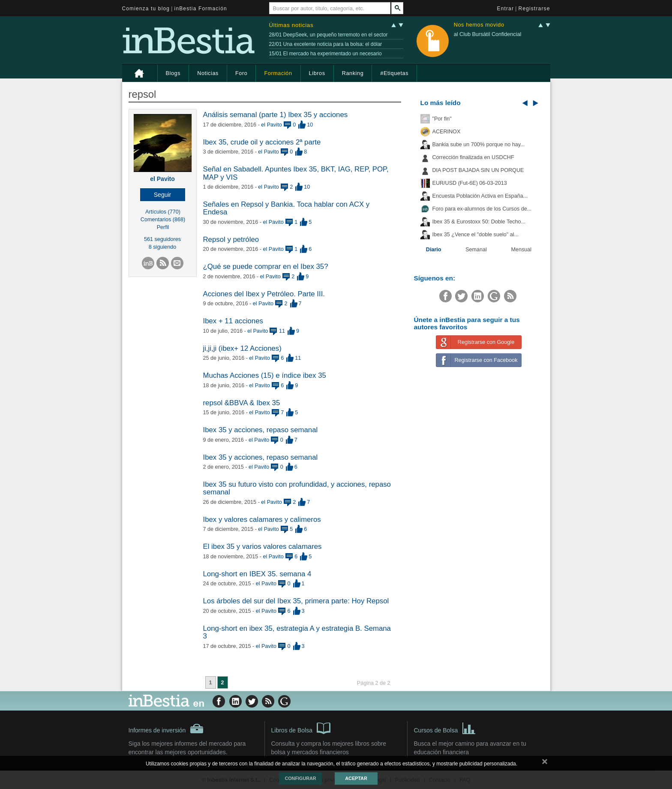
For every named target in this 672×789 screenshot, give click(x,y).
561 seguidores (162, 239)
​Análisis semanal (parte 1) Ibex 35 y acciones (276, 115)
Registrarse (534, 9)
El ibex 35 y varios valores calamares (262, 547)
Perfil (163, 227)
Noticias (208, 73)
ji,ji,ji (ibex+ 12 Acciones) (242, 348)
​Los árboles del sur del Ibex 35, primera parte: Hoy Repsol (296, 601)
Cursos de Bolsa (445, 728)
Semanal (476, 250)
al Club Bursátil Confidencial (488, 34)
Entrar (506, 9)
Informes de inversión (166, 729)
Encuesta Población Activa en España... (480, 196)
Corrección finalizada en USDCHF (473, 157)
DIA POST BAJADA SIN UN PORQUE (478, 170)
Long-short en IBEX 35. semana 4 (257, 574)
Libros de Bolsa (301, 728)
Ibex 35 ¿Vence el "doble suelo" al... (475, 235)
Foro (241, 73)
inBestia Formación (201, 9)
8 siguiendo (162, 247)
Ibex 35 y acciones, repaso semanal (261, 430)
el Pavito (162, 179)
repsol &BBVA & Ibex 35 (242, 403)
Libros (317, 73)
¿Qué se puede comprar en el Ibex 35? (266, 267)
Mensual (522, 250)
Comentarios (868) (163, 220)
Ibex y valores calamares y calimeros (262, 519)
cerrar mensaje (545, 763)
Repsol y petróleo (231, 239)
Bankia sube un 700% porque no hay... (479, 145)
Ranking (353, 73)
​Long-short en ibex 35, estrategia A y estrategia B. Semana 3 (297, 632)
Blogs (173, 73)
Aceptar (356, 778)
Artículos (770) (163, 212)
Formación (278, 73)
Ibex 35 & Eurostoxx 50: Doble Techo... (479, 222)
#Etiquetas (394, 73)
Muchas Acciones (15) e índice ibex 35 (265, 375)
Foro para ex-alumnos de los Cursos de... (482, 209)
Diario (434, 250)
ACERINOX (447, 132)
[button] (163, 195)
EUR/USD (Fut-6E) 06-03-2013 (470, 183)
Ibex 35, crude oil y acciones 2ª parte (262, 142)
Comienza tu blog (146, 9)
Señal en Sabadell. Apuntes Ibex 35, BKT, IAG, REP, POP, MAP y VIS (296, 173)
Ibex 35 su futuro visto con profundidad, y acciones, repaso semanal (297, 488)
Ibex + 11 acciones (233, 321)
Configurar (300, 778)
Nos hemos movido (479, 25)
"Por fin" (442, 119)
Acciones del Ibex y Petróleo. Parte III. (264, 294)
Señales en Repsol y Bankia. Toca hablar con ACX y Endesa (286, 208)
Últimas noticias (291, 25)
